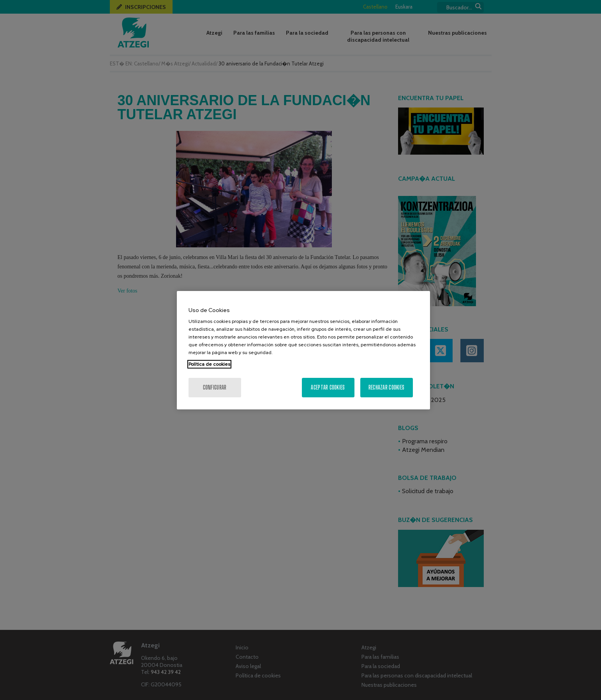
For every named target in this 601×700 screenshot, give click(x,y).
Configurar (215, 387)
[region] (303, 350)
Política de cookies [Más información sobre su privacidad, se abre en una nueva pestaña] (209, 364)
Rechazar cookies (386, 387)
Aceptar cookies (328, 387)
